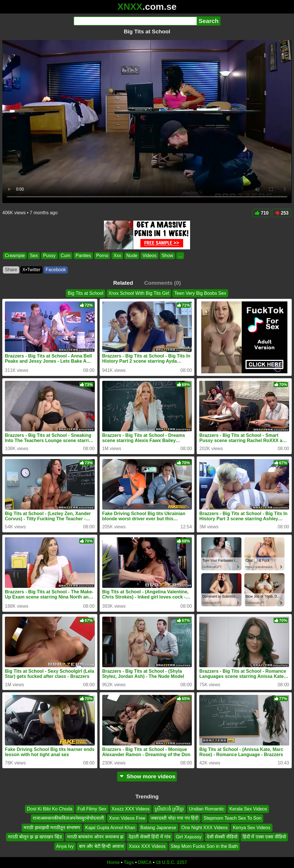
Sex (34, 256)
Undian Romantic (207, 809)
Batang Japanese (158, 828)
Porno (102, 256)
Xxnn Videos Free (127, 818)
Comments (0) (163, 283)
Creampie (15, 256)
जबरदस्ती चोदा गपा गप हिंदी (174, 818)
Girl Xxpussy (189, 837)
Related (123, 283)
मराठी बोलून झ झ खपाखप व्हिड (35, 837)
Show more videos (147, 776)
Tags (129, 862)
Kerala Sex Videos (248, 809)
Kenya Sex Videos (252, 828)
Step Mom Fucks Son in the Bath (204, 846)
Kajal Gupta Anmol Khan (110, 828)
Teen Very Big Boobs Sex (200, 293)
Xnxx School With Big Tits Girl (139, 293)
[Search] (135, 21)
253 (282, 213)
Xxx (117, 256)
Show (167, 256)
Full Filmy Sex (92, 809)
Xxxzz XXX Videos (131, 809)
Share (11, 270)
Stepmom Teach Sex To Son (232, 818)
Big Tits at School (86, 293)
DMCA (145, 862)
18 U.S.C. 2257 (171, 862)
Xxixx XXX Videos (147, 846)
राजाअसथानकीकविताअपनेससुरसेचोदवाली (68, 818)
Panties (83, 256)
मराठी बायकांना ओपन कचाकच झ (95, 837)
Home (113, 862)
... (180, 256)
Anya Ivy (65, 846)
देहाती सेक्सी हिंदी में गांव (150, 837)
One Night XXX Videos (205, 828)
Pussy (49, 256)
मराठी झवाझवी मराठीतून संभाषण (52, 828)
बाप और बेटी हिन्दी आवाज (101, 846)
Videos (149, 256)
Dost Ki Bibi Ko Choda (50, 809)
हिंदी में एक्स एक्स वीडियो (264, 837)
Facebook (56, 270)
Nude (132, 256)
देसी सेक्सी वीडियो (222, 837)
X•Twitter (31, 270)
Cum (66, 256)
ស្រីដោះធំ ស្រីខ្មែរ (169, 809)
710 (262, 213)
